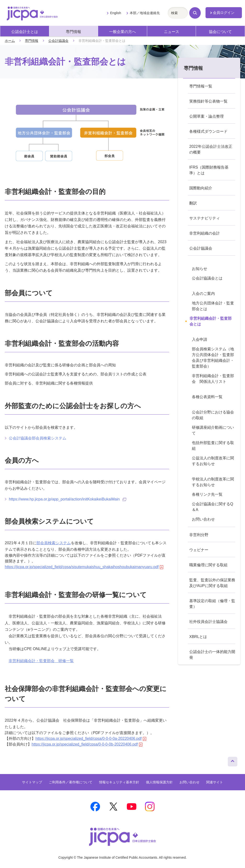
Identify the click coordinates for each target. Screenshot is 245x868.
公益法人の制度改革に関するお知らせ (213, 461)
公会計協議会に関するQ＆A (212, 507)
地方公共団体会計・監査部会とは (213, 306)
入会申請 (200, 339)
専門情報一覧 (201, 86)
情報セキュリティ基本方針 (119, 782)
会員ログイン (224, 13)
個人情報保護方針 (159, 782)
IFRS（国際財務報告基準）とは (209, 170)
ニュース (172, 32)
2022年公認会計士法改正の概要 (211, 149)
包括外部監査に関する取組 (213, 446)
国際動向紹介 (201, 188)
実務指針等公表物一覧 (208, 101)
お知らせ (200, 269)
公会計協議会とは (207, 278)
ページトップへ (233, 760)
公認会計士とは (25, 32)
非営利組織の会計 (205, 233)
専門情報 (73, 32)
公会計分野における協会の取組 (213, 415)
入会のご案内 (203, 294)
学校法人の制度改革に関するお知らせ (213, 482)
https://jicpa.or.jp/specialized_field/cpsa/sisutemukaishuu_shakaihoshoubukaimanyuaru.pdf (84, 567)
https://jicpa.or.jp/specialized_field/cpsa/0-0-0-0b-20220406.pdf (87, 744)
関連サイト (215, 782)
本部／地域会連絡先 (145, 13)
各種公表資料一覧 (207, 397)
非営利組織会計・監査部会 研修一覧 (41, 661)
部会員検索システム (54, 543)
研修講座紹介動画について (213, 430)
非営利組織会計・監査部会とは (211, 321)
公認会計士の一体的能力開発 (212, 655)
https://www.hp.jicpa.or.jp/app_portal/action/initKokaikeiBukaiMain (68, 499)
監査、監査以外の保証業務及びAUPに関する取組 (212, 583)
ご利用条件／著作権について (71, 782)
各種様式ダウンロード (208, 131)
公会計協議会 (58, 41)
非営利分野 (199, 535)
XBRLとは (198, 637)
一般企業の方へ (122, 32)
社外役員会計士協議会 (208, 622)
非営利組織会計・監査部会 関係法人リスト (213, 379)
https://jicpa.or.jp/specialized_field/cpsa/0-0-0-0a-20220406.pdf (91, 739)
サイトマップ (32, 782)
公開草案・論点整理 (206, 116)
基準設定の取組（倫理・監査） (212, 604)
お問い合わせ (203, 519)
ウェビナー (199, 550)
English (116, 13)
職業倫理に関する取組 (208, 565)
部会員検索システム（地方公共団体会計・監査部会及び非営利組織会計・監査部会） (213, 358)
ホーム (10, 41)
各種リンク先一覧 (207, 494)
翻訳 (193, 203)
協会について (220, 32)
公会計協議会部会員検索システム (38, 438)
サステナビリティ (205, 218)
